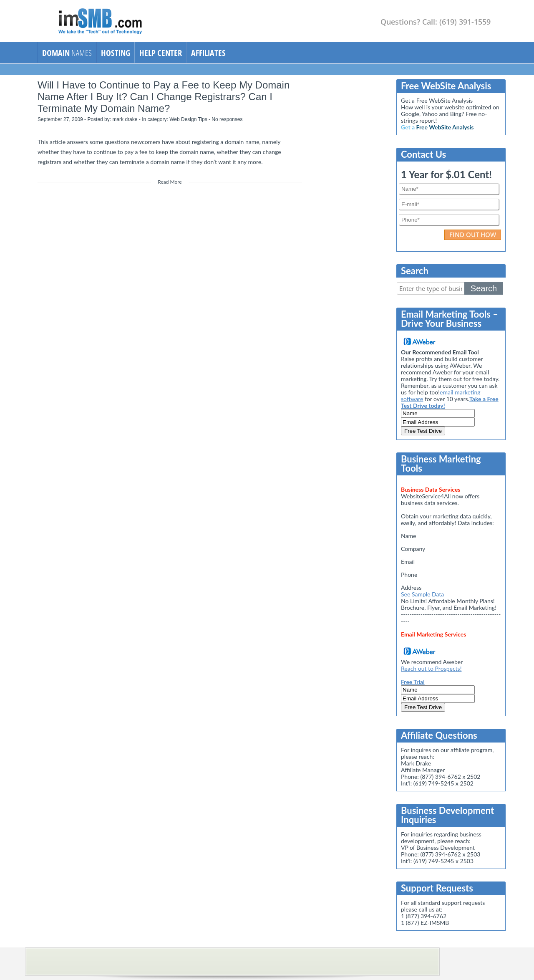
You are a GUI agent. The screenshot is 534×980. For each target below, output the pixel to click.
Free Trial (413, 682)
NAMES (67, 53)
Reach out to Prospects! (431, 668)
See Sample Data (422, 594)
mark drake (125, 119)
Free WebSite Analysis (445, 127)
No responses (227, 119)
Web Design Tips (188, 119)
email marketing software (441, 395)
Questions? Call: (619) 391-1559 (436, 22)
